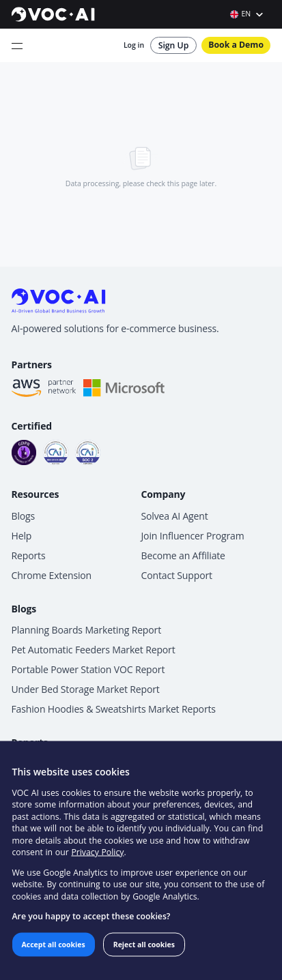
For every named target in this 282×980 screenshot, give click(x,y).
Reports (29, 555)
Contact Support (177, 575)
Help (22, 536)
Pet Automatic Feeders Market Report (94, 650)
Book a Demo (236, 45)
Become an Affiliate (183, 555)
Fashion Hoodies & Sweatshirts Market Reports (114, 709)
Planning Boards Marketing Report (87, 630)
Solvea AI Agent (175, 516)
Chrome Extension (52, 575)
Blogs (24, 516)
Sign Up (174, 45)
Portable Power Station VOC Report (88, 669)
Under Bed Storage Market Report (86, 689)
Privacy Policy (97, 852)
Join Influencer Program (193, 536)
